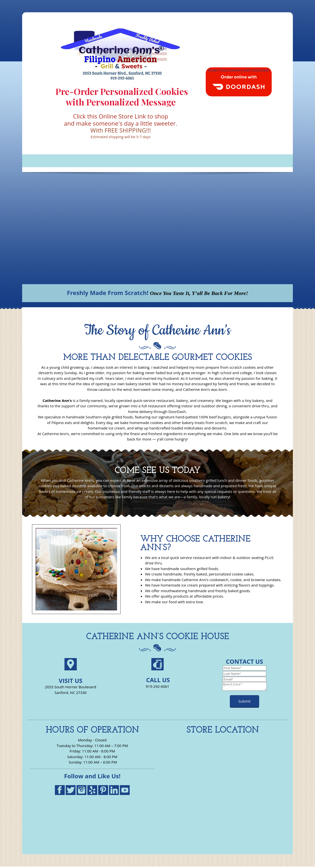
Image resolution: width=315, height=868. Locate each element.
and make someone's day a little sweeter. (121, 123)
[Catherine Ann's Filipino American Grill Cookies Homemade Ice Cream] (121, 54)
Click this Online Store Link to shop (121, 116)
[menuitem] (28, 161)
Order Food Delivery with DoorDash (239, 70)
